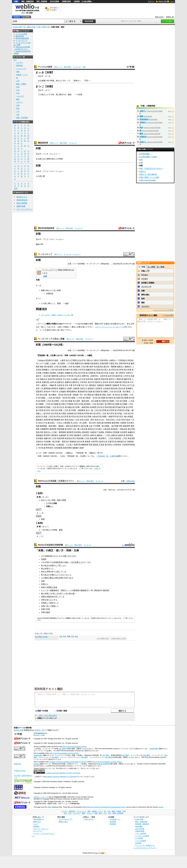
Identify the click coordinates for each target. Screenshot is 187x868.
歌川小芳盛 (43, 417)
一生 (43, 530)
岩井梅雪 (93, 407)
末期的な (50, 587)
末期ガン (48, 569)
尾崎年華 (120, 379)
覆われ (90, 360)
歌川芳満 (85, 413)
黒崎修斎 (39, 435)
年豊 (71, 385)
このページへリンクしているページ (109, 327)
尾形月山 (47, 432)
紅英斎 (102, 445)
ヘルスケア (20, 96)
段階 (64, 500)
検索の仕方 (37, 822)
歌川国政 (42, 398)
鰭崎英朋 (85, 445)
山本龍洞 (106, 388)
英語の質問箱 (22, 203)
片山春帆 (74, 379)
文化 (18, 90)
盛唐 (76, 636)
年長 (66, 385)
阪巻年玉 (99, 382)
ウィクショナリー (49, 270)
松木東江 (131, 423)
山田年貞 (53, 382)
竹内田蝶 (47, 442)
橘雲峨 (114, 367)
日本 (66, 578)
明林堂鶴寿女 (72, 391)
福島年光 (44, 379)
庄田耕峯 (116, 432)
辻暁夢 (69, 388)
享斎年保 (126, 382)
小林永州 (95, 417)
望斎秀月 (39, 391)
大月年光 (127, 376)
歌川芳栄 (82, 373)
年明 (75, 385)
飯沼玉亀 (85, 426)
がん (51, 506)
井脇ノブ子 (145, 271)
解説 (90, 355)
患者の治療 (63, 562)
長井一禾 (39, 388)
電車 (18, 72)
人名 (18, 111)
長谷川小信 (99, 420)
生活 (18, 93)
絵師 (54, 363)
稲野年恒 (85, 376)
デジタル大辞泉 (45, 67)
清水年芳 (91, 382)
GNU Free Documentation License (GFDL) (64, 753)
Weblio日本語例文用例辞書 (50, 545)
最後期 (76, 590)
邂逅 (143, 302)
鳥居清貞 (68, 438)
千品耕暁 (101, 432)
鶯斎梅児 (39, 420)
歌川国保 (97, 391)
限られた (43, 159)
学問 (18, 87)
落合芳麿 (131, 429)
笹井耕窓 (124, 432)
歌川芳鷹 (89, 373)
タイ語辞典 (139, 838)
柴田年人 (112, 379)
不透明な (75, 360)
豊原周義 (61, 429)
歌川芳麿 (118, 410)
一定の (72, 562)
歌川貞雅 (95, 401)
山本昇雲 (85, 435)
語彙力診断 (21, 206)
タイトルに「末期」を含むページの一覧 (57, 315)
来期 (72, 636)
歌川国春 (69, 401)
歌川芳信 (112, 370)
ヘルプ (172, 1)
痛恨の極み (145, 295)
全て (15, 60)
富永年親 (47, 376)
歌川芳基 (97, 373)
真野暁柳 (47, 388)
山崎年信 (93, 435)
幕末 (96, 360)
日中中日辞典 (54, 1)
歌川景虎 (97, 370)
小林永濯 (84, 429)
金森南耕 (62, 435)
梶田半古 (77, 426)
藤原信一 (101, 435)
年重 (79, 385)
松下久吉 (131, 385)
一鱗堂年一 (44, 385)
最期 (61, 530)
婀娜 (141, 116)
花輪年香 (53, 385)
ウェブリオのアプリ (66, 819)
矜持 (143, 299)
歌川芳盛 (118, 413)
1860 (72, 355)
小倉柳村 (123, 423)
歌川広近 (61, 407)
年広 (83, 385)
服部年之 (76, 382)
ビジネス (19, 62)
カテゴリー (77, 254)
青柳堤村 (73, 442)
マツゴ (46, 171)
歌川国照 (102, 401)
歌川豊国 (124, 395)
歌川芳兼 (56, 442)
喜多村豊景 (67, 448)
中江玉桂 (66, 379)
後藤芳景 (89, 370)
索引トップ (58, 67)
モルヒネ (57, 556)
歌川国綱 (110, 401)
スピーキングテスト (24, 209)
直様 (98, 590)
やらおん (145, 275)
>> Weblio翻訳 (168, 315)
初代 (53, 410)
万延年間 (103, 360)
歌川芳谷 (80, 417)
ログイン (151, 1)
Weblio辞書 (153, 749)
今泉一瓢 (76, 429)
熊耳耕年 (47, 435)
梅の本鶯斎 (129, 417)
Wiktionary (131, 481)
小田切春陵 (58, 448)
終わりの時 (56, 159)
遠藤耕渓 (131, 432)
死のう (44, 94)
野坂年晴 (105, 379)
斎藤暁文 (62, 388)
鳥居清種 (80, 438)
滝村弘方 (84, 388)
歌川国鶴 (124, 404)
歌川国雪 (117, 398)
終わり (59, 81)
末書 (141, 163)
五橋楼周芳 (44, 429)
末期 (45, 276)
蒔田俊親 (108, 423)
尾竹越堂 (68, 407)
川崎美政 (130, 442)
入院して (59, 572)
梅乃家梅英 (56, 420)
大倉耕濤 (93, 432)
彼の (43, 594)
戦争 (76, 81)
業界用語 (19, 66)
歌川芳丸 (47, 413)
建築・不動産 (21, 84)
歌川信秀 (59, 370)
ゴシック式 (69, 590)
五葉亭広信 (112, 442)
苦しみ (56, 594)
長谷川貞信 (69, 420)
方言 (18, 115)
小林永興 (106, 429)
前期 (61, 636)
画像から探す (63, 822)
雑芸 (141, 128)
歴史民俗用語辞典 (46, 228)
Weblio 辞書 (163, 1)
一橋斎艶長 (81, 410)
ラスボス (145, 279)
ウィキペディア (45, 254)
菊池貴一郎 (78, 395)
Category (41, 360)
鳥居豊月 (102, 438)
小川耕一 (55, 432)
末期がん (54, 565)
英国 (63, 590)
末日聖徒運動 (144, 154)
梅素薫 (87, 363)
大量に (65, 556)
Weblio (36, 764)
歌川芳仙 (72, 417)
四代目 (61, 395)
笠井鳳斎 (39, 438)
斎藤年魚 (68, 382)
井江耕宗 (70, 435)
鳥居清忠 (118, 438)
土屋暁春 (76, 388)
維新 (112, 360)
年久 (87, 385)
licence (161, 807)
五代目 (95, 398)
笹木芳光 (101, 407)
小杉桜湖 (125, 445)
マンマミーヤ (146, 287)
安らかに (50, 600)
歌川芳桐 (88, 417)
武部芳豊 (47, 420)
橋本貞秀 (85, 401)
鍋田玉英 (70, 426)
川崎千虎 (39, 445)
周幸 (121, 426)
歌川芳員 (39, 410)
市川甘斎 (42, 448)
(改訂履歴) (62, 749)
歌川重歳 (96, 395)
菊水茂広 (51, 423)
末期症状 (50, 293)
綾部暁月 (91, 388)
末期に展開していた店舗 (149, 177)
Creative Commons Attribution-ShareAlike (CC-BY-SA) (68, 762)
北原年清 (61, 385)
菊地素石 (78, 435)
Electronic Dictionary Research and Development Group (106, 807)
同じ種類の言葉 (29, 27)
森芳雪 (115, 407)
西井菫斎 (129, 435)
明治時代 (49, 360)
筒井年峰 (89, 379)
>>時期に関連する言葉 (118, 638)
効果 (77, 562)
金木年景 (111, 376)
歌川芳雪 (65, 417)
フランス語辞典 (141, 833)
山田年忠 (62, 376)
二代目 (70, 367)
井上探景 (83, 423)
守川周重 (97, 426)
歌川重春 (104, 391)
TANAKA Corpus (20, 771)
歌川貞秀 (76, 401)
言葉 (39, 27)
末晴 (141, 160)
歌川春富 (74, 370)
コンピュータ (21, 69)
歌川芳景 (129, 407)
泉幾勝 (67, 373)
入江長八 (70, 445)
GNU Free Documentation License (74, 747)
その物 (44, 578)
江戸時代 (50, 503)
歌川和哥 (68, 429)
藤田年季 (128, 379)
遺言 (52, 603)
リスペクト (145, 306)
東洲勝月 (129, 388)
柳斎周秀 (127, 426)
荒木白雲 (122, 388)
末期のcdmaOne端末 (148, 180)
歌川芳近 (74, 373)
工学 (18, 81)
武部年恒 (94, 376)
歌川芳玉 (47, 410)
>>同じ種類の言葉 (103, 638)
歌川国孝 (61, 363)
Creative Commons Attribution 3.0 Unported (61, 777)
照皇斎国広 (95, 363)
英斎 (91, 445)
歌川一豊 (89, 410)
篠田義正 (93, 385)
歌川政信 (110, 398)
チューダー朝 (46, 590)
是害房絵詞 (144, 119)
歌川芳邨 (120, 370)
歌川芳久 (120, 417)
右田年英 (104, 376)
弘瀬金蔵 (60, 445)
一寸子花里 (70, 363)
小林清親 (66, 423)
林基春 (88, 442)
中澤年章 (70, 376)
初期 (43, 519)
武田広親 (100, 423)
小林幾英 (45, 373)
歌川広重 (118, 391)
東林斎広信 (122, 442)
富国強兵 (123, 360)
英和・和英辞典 (42, 1)
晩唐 (65, 636)
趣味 (18, 99)
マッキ (46, 154)
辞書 (16, 1)
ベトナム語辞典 (141, 841)
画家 (56, 360)
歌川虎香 (62, 413)
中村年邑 (84, 382)
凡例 (84, 67)
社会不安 (82, 360)
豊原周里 (53, 429)
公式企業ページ (115, 819)
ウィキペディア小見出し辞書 (51, 339)
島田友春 (114, 388)
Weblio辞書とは (39, 819)
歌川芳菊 (128, 370)
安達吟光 (39, 442)
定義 (143, 291)
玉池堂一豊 (113, 373)
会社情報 (113, 822)
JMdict (49, 807)
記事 (54, 355)
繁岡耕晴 (62, 432)
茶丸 (117, 363)
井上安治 (74, 423)
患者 (50, 556)
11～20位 (151, 267)
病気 (43, 587)
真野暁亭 (55, 388)
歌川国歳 (89, 391)
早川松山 (123, 385)
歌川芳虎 (55, 413)
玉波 (91, 426)
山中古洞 (82, 379)
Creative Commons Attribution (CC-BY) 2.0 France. (63, 773)
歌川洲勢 (103, 417)
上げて (83, 562)
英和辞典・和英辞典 (142, 824)
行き (69, 360)
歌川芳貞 (105, 373)
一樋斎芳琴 (111, 417)
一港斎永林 (123, 429)
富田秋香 (114, 429)
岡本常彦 (127, 363)
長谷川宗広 (110, 420)
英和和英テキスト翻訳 (49, 689)
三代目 (56, 367)
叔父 (46, 565)
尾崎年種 (55, 376)
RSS (103, 853)
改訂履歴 (104, 764)
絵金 (53, 445)
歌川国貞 (57, 398)
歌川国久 (101, 404)
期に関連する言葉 (41, 637)
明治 (57, 578)
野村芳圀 (108, 407)
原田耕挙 (85, 432)
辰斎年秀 (51, 379)
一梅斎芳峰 (84, 407)
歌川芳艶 (59, 410)
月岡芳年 (122, 373)
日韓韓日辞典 (66, 1)
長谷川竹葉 (79, 404)
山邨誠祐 (62, 391)
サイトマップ (38, 831)
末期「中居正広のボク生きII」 (151, 168)
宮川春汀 (99, 429)
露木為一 (107, 367)
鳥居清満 (61, 438)
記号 (16, 189)
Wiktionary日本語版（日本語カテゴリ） (56, 481)
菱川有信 (108, 445)
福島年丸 (61, 382)
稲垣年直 (122, 435)
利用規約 (36, 826)
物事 (43, 81)
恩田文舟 (65, 442)
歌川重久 (103, 395)
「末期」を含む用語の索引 (47, 716)
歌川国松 (47, 407)
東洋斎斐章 (49, 367)
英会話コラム (22, 197)
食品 (18, 108)
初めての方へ (160, 17)
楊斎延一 (62, 426)
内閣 (43, 597)
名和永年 (47, 391)
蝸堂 (42, 367)
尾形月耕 (39, 432)
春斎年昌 (119, 376)
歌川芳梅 (76, 407)
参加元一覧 (170, 17)
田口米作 (92, 423)
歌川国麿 (76, 367)
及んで (47, 603)
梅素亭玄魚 (79, 363)
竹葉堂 (112, 363)
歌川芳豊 (103, 410)
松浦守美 (77, 445)
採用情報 (113, 824)
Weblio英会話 (22, 200)
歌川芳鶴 (78, 413)
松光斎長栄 (98, 367)
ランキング (77, 67)
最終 (59, 500)
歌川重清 (88, 395)
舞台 (52, 578)
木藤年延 (97, 379)
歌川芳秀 (111, 410)
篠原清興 (115, 423)
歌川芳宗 (97, 413)
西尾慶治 (45, 370)
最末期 (106, 590)
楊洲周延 (44, 426)
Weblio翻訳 (139, 826)
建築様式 (55, 590)
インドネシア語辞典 (142, 836)
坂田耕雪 (70, 432)
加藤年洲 (47, 438)
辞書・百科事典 (22, 118)
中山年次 (78, 376)
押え (71, 594)
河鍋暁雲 (116, 385)
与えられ (71, 556)
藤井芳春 (122, 407)
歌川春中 (66, 370)
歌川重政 (52, 395)
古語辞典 (77, 1)
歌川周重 (105, 426)
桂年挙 (111, 382)
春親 (38, 426)
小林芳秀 (94, 442)
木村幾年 (61, 373)
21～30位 (160, 267)
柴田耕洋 (55, 435)
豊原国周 (81, 391)
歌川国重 (63, 367)
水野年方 (129, 373)
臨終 (70, 94)
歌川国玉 (62, 404)
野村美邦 (49, 448)
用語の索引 (68, 67)
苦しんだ (62, 565)
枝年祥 (106, 382)
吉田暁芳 (99, 388)
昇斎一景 (111, 395)
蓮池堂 (96, 445)
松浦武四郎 (104, 363)
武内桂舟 (59, 379)
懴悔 (54, 606)
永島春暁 (70, 413)
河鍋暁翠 (108, 385)
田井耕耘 (78, 432)
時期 (44, 27)
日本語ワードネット (41, 797)
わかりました (66, 575)
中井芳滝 (82, 370)
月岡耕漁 (108, 432)
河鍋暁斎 (100, 385)
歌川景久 (105, 370)
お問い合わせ (89, 819)
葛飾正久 (121, 367)
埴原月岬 (47, 445)
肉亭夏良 (87, 404)
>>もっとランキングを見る (163, 310)
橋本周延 (52, 426)
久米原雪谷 (117, 445)
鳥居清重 (93, 438)
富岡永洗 (91, 429)
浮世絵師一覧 (43, 355)
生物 (18, 105)
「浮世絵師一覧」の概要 (106, 456)
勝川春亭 (90, 367)
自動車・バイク (22, 75)
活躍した (48, 363)
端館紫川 (76, 448)
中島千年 (55, 391)
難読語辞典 (43, 143)
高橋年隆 (118, 382)
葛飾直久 (128, 367)
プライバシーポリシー (41, 829)
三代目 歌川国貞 (84, 398)
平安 (86, 81)
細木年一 (39, 376)
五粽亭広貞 (103, 442)
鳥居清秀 (131, 438)
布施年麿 (45, 382)
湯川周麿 (115, 426)
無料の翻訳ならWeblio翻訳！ (55, 9)
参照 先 (65, 360)
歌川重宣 (127, 391)
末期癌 (44, 559)
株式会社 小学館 (39, 735)
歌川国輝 (124, 401)
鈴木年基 (81, 442)
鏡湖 (82, 448)
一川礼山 (59, 423)
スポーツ (19, 102)
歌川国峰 (116, 404)
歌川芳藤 (126, 410)
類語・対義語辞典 (28, 1)
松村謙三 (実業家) (148, 283)
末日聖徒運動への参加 (148, 157)
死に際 (59, 94)
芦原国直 (70, 404)
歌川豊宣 (108, 404)
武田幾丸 (53, 373)
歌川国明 (42, 401)
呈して (58, 597)
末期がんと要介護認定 (148, 174)
